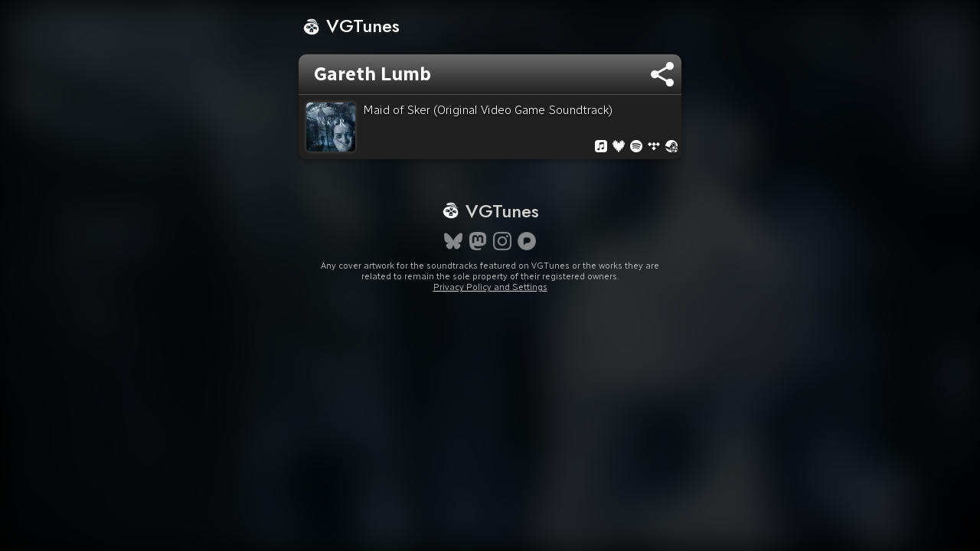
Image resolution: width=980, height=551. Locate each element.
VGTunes (351, 26)
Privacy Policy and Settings (490, 315)
